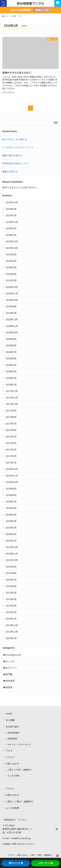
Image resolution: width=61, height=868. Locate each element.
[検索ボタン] (58, 3)
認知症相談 (12, 739)
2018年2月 (11, 378)
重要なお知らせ (10, 171)
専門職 (9, 674)
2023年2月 (11, 267)
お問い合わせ (12, 764)
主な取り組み (12, 727)
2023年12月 (12, 241)
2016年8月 (11, 495)
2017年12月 (12, 391)
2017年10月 (12, 404)
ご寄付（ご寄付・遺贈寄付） (20, 770)
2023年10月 (12, 248)
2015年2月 (11, 612)
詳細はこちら (42, 10)
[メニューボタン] (3, 3)
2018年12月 (12, 319)
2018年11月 (12, 326)
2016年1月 (11, 541)
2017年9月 (11, 411)
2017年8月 (11, 417)
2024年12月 (12, 222)
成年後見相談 (13, 733)
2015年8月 (11, 573)
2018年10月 (12, 332)
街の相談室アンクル (30, 3)
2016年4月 (11, 521)
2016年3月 (11, 528)
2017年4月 (11, 443)
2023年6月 (11, 254)
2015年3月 (11, 606)
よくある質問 (13, 776)
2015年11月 (12, 554)
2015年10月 (12, 560)
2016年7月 (11, 502)
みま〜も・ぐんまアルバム (19, 744)
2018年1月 (11, 385)
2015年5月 (11, 593)
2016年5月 (11, 515)
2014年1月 (11, 638)
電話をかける (16, 863)
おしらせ (10, 661)
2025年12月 (12, 202)
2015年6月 (11, 586)
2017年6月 (11, 430)
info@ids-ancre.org (21, 838)
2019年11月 (12, 293)
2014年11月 (12, 632)
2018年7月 (11, 352)
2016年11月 (12, 476)
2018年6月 (11, 358)
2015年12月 (12, 547)
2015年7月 (11, 580)
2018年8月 (11, 345)
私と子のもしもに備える (15, 139)
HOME (9, 714)
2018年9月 (11, 339)
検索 (56, 123)
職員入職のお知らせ (12, 155)
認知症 (9, 687)
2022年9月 (11, 274)
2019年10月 (12, 300)
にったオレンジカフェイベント (18, 147)
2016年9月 (11, 489)
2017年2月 (11, 456)
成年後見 (10, 681)
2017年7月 (11, 424)
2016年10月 (12, 482)
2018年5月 (11, 365)
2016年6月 (11, 508)
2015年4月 (11, 599)
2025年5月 (11, 209)
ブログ (9, 751)
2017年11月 (12, 398)
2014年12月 (12, 625)
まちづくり (11, 668)
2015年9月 (11, 567)
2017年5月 (11, 437)
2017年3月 (11, 450)
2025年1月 (11, 215)
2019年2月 (11, 313)
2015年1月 (11, 619)
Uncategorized (13, 655)
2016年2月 (11, 534)
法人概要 (10, 720)
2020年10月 (12, 287)
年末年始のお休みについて (16, 163)
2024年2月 (11, 235)
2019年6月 (11, 306)
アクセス (10, 757)
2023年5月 (11, 261)
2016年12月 (12, 469)
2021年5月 (11, 280)
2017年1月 (11, 463)
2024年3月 (11, 228)
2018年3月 (11, 371)
